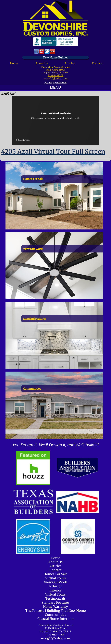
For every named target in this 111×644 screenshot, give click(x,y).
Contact (97, 63)
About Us (42, 63)
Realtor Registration (55, 83)
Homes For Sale (55, 574)
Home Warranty (55, 607)
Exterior (55, 586)
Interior (55, 590)
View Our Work (55, 582)
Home (14, 63)
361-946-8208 (56, 75)
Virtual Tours (55, 578)
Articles (69, 63)
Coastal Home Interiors (55, 619)
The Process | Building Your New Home (55, 611)
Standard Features (55, 602)
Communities (55, 615)
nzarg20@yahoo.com (55, 78)
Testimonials (55, 598)
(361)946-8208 (55, 635)
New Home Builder (55, 57)
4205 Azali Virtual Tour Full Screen (53, 152)
